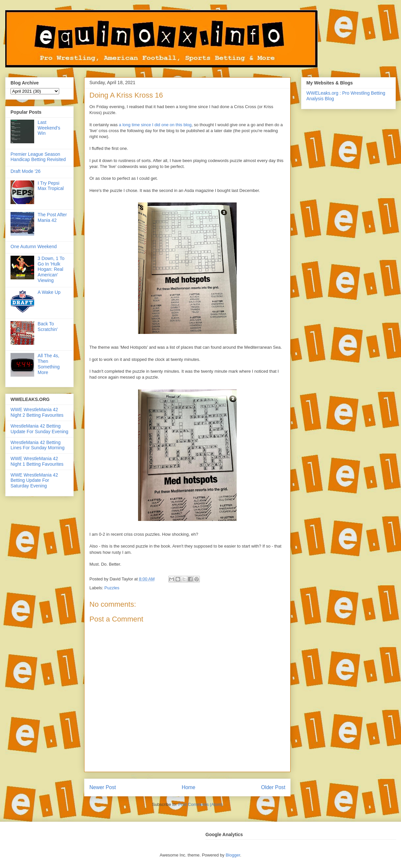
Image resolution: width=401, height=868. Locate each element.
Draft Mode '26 (25, 171)
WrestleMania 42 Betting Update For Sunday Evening (39, 429)
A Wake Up (49, 292)
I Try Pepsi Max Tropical (51, 186)
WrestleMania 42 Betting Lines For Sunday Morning (37, 445)
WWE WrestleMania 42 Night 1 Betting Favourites (37, 461)
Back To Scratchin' (48, 327)
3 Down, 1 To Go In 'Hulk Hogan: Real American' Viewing (51, 269)
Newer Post (103, 787)
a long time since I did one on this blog (155, 125)
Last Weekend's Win (49, 128)
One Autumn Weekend (34, 246)
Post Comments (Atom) (200, 804)
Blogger (233, 855)
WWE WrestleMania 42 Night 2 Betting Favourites (37, 412)
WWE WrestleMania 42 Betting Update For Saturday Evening (34, 481)
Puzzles (112, 588)
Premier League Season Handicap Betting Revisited (38, 157)
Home (189, 787)
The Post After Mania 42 (52, 217)
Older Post (273, 787)
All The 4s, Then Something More (49, 364)
